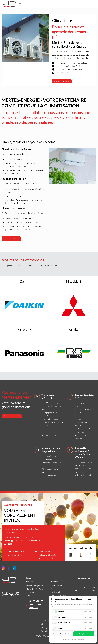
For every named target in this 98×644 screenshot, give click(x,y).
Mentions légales (66, 639)
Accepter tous (84, 634)
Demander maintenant (11, 239)
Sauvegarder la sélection (62, 634)
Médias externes (64, 623)
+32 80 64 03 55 (36, 601)
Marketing (62, 628)
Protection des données (78, 639)
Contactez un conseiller (12, 416)
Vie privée (49, 641)
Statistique (62, 617)
